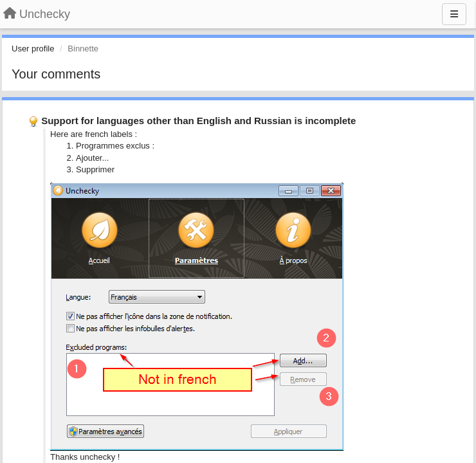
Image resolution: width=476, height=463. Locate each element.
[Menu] (454, 14)
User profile (33, 49)
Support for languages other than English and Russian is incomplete (198, 121)
